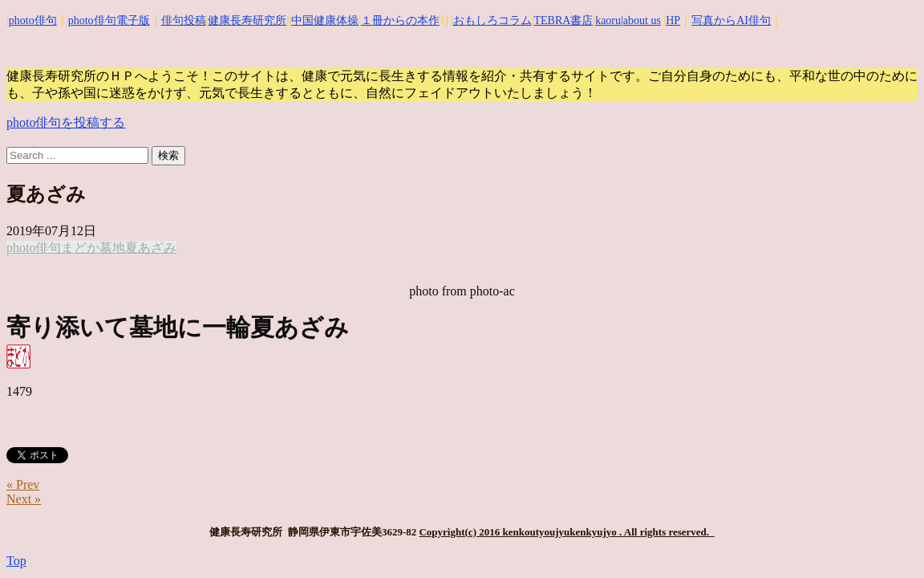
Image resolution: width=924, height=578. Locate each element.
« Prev (23, 484)
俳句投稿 (184, 20)
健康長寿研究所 (247, 20)
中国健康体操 (325, 20)
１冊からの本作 (400, 20)
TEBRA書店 (563, 20)
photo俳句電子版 (109, 20)
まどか (80, 248)
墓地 (112, 248)
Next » (24, 499)
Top (16, 561)
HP (673, 20)
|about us (641, 20)
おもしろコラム (492, 20)
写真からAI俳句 (731, 20)
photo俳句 (33, 20)
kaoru (608, 20)
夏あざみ (151, 248)
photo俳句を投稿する (66, 122)
